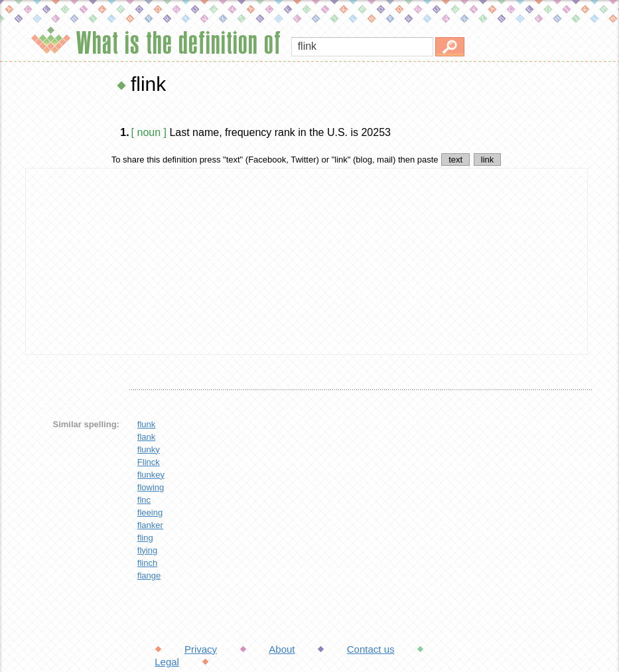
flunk (146, 424)
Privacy (201, 649)
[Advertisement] (307, 261)
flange (149, 575)
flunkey (151, 475)
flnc (144, 500)
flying (147, 550)
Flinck (149, 462)
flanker (150, 525)
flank (146, 437)
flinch (147, 563)
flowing (151, 487)
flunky (149, 449)
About (282, 649)
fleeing (150, 512)
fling (145, 538)
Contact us (371, 649)
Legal (167, 662)
